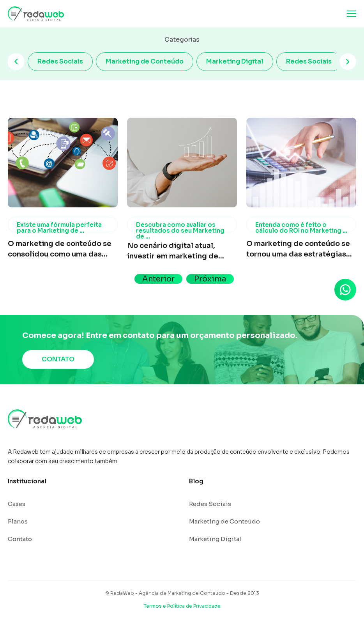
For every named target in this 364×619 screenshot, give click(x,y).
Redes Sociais (60, 61)
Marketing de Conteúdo (145, 61)
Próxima (210, 279)
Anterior (158, 279)
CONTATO (58, 359)
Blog (196, 481)
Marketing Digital (235, 61)
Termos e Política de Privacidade (182, 606)
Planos (18, 521)
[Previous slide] (16, 62)
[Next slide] (348, 62)
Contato (20, 539)
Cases (17, 504)
